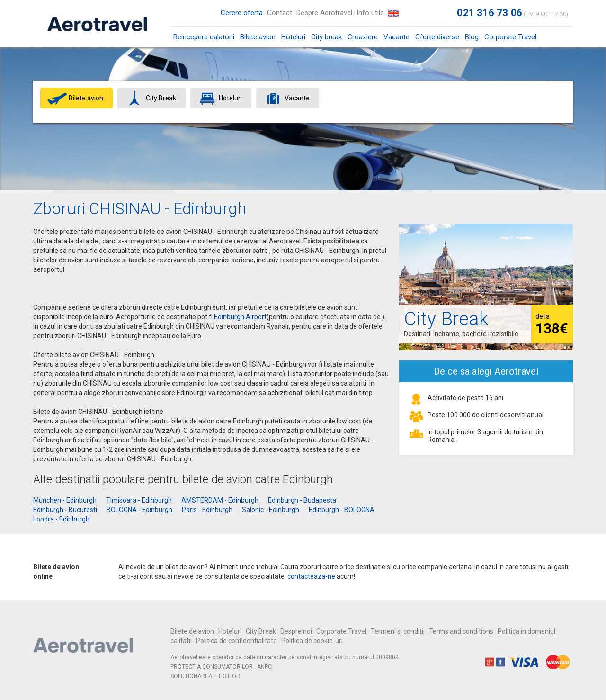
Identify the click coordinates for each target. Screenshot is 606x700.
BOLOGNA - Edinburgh (139, 510)
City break (326, 37)
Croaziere (363, 37)
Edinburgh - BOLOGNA (342, 510)
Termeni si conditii (398, 631)
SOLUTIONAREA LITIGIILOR (205, 676)
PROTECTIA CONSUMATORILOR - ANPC (221, 667)
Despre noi (296, 631)
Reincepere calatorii (204, 37)
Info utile (370, 13)
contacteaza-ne (311, 576)
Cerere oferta (242, 13)
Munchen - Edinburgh (65, 500)
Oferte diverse (437, 37)
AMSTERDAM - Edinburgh (220, 500)
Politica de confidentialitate (236, 641)
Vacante (397, 37)
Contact (280, 13)
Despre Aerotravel (324, 13)
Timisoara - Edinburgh (139, 500)
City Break (261, 631)
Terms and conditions (461, 631)
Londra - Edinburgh (61, 519)
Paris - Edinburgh (207, 510)
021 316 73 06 (490, 13)
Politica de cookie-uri (312, 641)
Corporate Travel (510, 37)
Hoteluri (293, 37)
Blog (472, 37)
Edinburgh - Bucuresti (65, 510)
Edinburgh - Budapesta (302, 500)
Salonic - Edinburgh (271, 510)
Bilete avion (258, 40)
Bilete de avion (192, 631)
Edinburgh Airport (240, 317)
